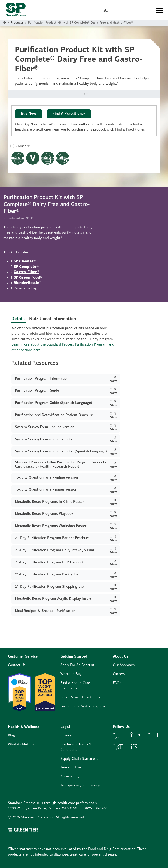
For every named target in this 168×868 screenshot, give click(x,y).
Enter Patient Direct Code (80, 697)
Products (17, 23)
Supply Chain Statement (79, 759)
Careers (119, 674)
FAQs (117, 683)
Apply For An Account (77, 665)
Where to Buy (71, 674)
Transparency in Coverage (81, 785)
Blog (11, 735)
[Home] (4, 23)
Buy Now (29, 114)
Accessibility (70, 777)
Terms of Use (71, 768)
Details (18, 319)
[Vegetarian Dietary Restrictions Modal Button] (33, 158)
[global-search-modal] (106, 11)
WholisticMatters (21, 744)
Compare (23, 146)
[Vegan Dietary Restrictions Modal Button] (18, 158)
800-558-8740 (96, 809)
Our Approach (124, 665)
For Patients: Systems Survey (83, 706)
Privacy (66, 735)
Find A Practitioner (69, 114)
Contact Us (17, 665)
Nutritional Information (52, 319)
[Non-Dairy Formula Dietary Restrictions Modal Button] (48, 158)
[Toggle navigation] (159, 11)
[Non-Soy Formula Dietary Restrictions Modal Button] (63, 158)
